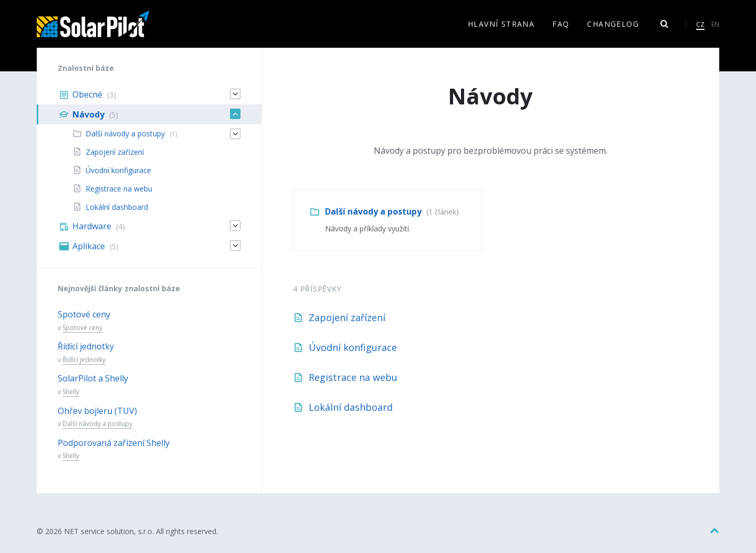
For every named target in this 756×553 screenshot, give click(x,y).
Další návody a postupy (373, 211)
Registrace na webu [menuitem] (119, 189)
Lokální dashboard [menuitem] (117, 207)
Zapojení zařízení (347, 317)
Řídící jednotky (86, 346)
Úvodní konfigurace (353, 347)
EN (715, 24)
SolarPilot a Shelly (93, 378)
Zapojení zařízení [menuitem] (115, 152)
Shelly (71, 392)
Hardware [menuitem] (92, 226)
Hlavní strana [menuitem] (501, 24)
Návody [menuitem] (88, 114)
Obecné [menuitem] (87, 94)
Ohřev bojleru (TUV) (97, 411)
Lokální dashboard (351, 407)
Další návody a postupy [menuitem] (125, 134)
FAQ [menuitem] (561, 24)
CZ (700, 24)
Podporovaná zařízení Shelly (114, 443)
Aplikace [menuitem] (89, 246)
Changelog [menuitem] (613, 24)
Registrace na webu (353, 377)
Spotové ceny (84, 314)
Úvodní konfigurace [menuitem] (118, 170)
